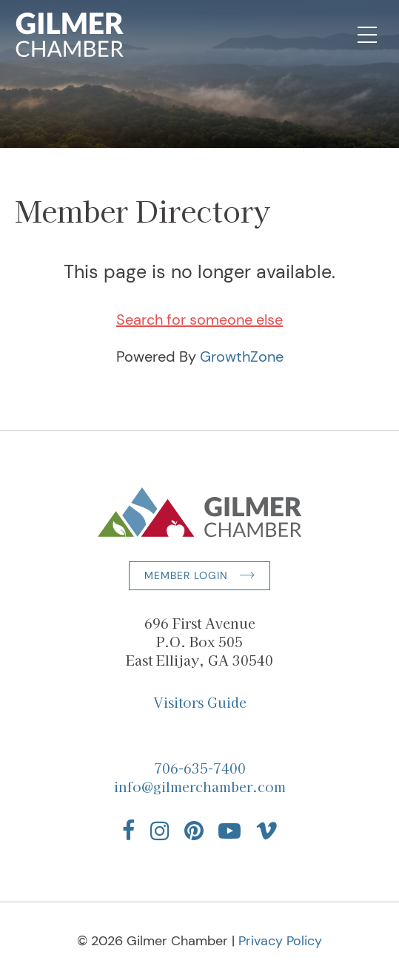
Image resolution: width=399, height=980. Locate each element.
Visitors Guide (200, 702)
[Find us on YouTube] (229, 831)
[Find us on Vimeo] (266, 831)
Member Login (186, 575)
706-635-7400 (200, 768)
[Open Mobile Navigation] (367, 35)
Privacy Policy (280, 941)
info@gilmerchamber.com (200, 786)
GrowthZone (242, 356)
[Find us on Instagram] (160, 831)
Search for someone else (199, 320)
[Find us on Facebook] (129, 831)
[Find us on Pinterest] (194, 831)
